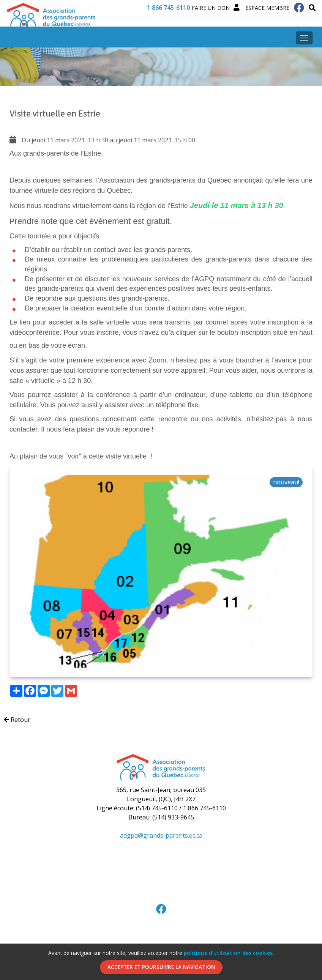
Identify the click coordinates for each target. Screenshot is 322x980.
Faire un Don (211, 8)
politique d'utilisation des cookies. (229, 953)
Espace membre (261, 8)
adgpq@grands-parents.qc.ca (161, 835)
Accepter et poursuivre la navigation (161, 967)
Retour (17, 720)
